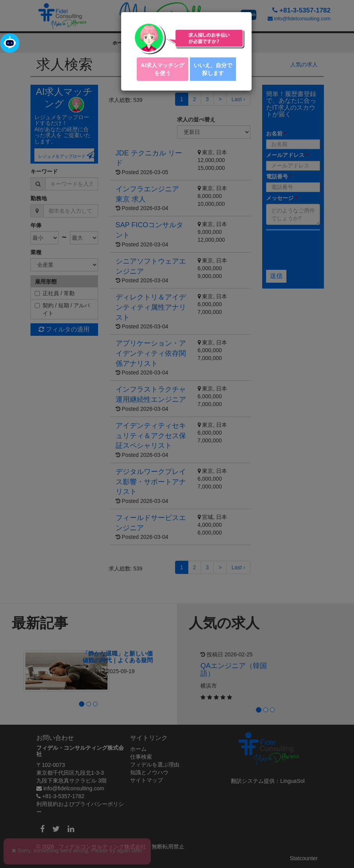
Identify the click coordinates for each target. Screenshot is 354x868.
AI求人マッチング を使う (163, 69)
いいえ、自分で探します (213, 69)
